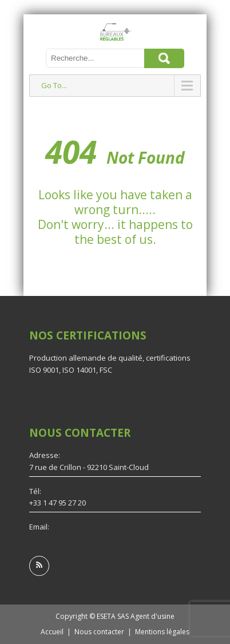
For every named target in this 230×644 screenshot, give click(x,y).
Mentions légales (162, 632)
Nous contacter (99, 632)
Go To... (54, 85)
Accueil (52, 632)
